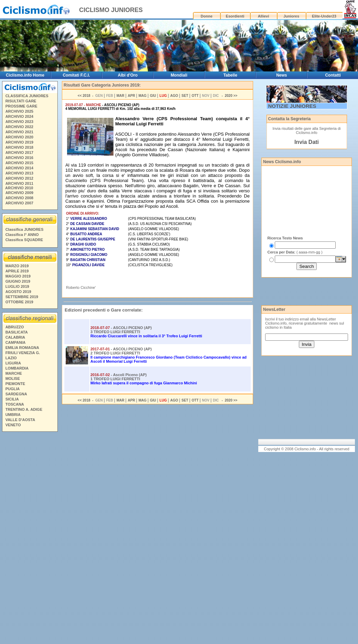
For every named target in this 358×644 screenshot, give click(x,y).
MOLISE (13, 379)
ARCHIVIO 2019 (19, 142)
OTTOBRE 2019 (19, 302)
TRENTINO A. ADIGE (24, 409)
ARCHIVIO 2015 (19, 163)
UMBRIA (13, 415)
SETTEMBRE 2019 (22, 297)
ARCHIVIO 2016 (19, 158)
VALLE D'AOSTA (20, 420)
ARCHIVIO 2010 (19, 188)
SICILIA (12, 399)
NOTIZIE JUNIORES (292, 106)
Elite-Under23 (324, 16)
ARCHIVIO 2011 (19, 183)
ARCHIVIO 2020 (19, 137)
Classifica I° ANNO (22, 235)
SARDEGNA (16, 394)
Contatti (333, 75)
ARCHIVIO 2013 (19, 173)
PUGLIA (13, 389)
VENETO (13, 425)
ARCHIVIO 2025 (19, 111)
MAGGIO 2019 (18, 276)
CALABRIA (15, 337)
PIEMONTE (15, 384)
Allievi (263, 16)
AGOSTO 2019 (18, 292)
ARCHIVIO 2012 (19, 178)
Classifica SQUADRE (24, 240)
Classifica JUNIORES (25, 229)
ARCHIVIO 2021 (19, 132)
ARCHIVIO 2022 (19, 127)
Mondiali (179, 75)
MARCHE (14, 373)
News (281, 75)
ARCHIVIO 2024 (19, 116)
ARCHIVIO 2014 (19, 168)
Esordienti (235, 16)
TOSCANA (15, 404)
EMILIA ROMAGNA (22, 348)
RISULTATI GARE (21, 101)
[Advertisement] (30, 539)
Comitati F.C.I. (76, 75)
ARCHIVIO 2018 (19, 147)
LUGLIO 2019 (17, 286)
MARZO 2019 (17, 266)
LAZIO (11, 358)
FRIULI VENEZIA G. (23, 353)
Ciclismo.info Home (25, 75)
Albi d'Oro (128, 75)
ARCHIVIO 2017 (19, 152)
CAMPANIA (15, 342)
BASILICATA (17, 332)
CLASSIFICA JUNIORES (27, 96)
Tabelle (230, 75)
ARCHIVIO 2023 (19, 122)
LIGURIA (13, 363)
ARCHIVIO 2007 (19, 203)
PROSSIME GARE (21, 106)
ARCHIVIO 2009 (19, 193)
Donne (207, 16)
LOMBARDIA (17, 368)
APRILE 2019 (17, 271)
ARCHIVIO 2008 (19, 198)
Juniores (291, 16)
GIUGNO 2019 (18, 281)
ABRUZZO (15, 327)
